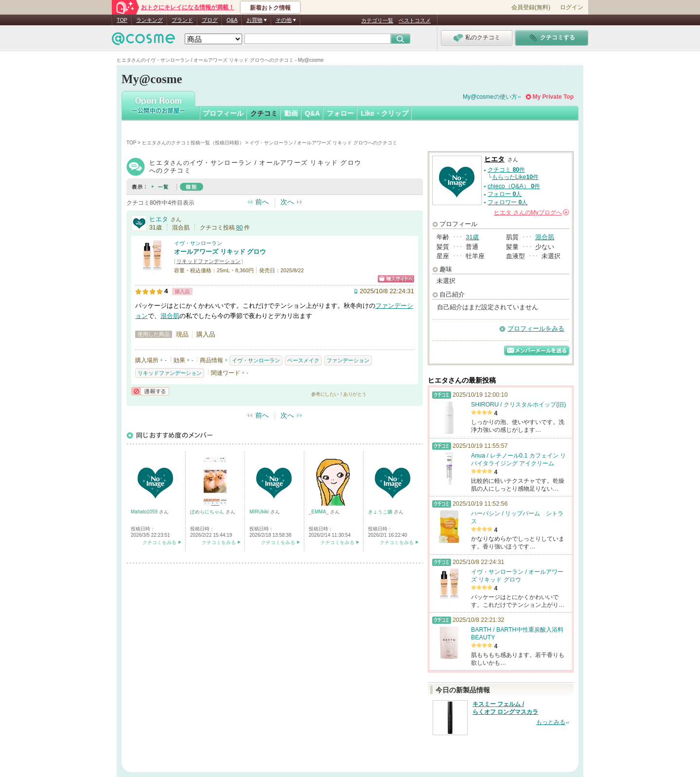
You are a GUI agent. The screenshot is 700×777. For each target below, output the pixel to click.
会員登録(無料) (531, 7)
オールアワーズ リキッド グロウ (220, 252)
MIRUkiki (260, 512)
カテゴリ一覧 (377, 20)
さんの (532, 212)
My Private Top (553, 97)
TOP (122, 20)
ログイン (572, 7)
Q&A (232, 20)
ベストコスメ (415, 20)
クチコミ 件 (506, 170)
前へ (262, 202)
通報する (150, 391)
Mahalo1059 (145, 512)
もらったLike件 (515, 177)
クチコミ (264, 113)
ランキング (149, 20)
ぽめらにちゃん (208, 512)
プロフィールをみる (536, 328)
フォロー (340, 113)
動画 (291, 113)
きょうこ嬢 (381, 512)
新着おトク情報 (270, 8)
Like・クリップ (385, 113)
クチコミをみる (159, 542)
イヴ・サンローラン (198, 243)
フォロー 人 (505, 194)
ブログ (210, 20)
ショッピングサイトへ (396, 279)
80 (240, 228)
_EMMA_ (319, 512)
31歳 (472, 237)
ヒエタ (159, 219)
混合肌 (170, 316)
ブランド (182, 20)
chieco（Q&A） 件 (514, 186)
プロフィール (223, 113)
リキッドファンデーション (209, 261)
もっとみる (551, 722)
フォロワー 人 (507, 202)
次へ (287, 202)
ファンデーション (348, 360)
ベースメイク (303, 360)
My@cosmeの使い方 (490, 97)
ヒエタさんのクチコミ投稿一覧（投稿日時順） (193, 143)
